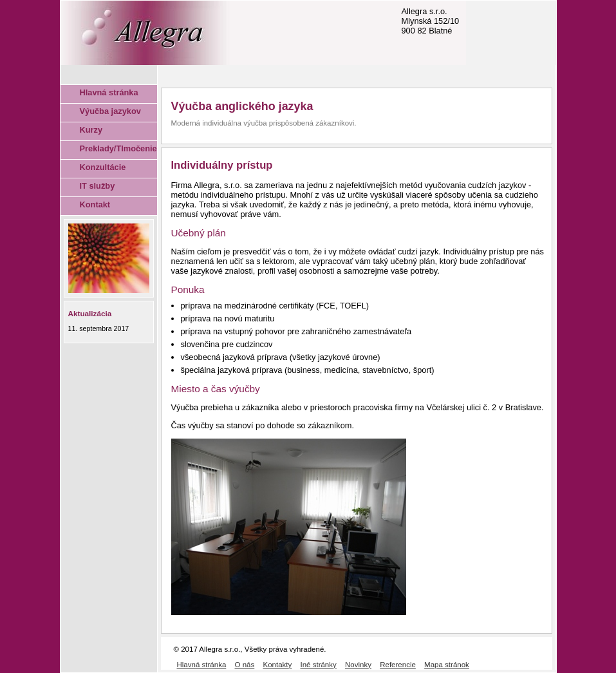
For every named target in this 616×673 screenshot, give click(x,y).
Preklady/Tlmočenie (118, 148)
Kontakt (95, 204)
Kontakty (277, 665)
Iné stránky (318, 665)
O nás (245, 665)
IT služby (98, 186)
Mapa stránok (447, 665)
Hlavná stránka (109, 92)
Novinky (358, 665)
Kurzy (91, 130)
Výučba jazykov (110, 111)
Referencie (398, 665)
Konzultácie (103, 167)
